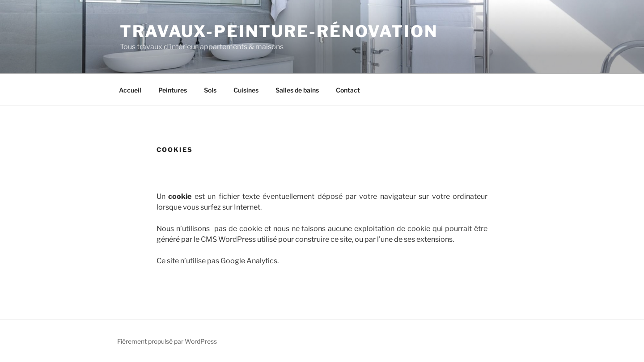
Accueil (130, 90)
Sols (210, 90)
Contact (348, 90)
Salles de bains (297, 90)
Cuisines (246, 90)
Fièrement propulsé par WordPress (167, 341)
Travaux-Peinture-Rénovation (279, 31)
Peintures (173, 90)
